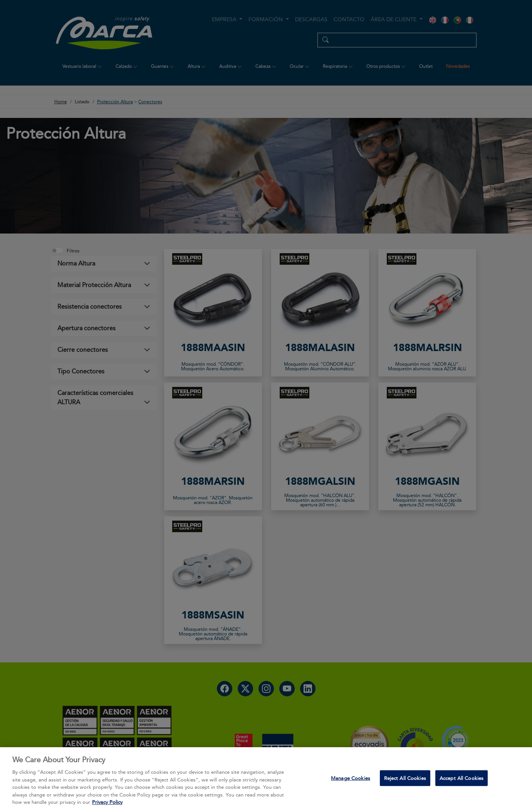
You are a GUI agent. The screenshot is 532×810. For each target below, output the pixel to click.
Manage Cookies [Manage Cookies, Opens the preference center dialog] (351, 781)
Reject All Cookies (405, 781)
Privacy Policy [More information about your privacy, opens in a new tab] (107, 806)
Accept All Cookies (462, 781)
